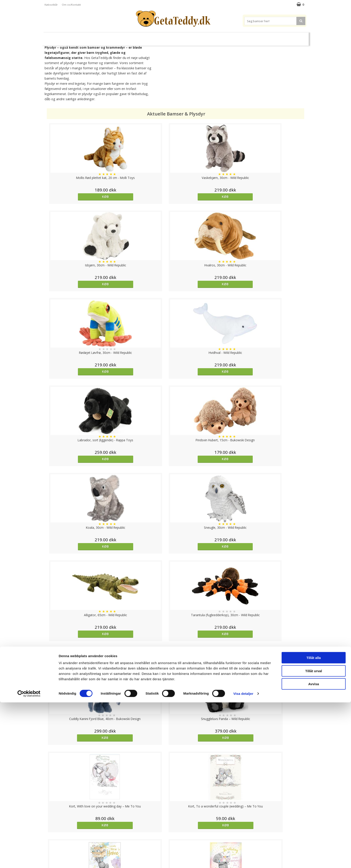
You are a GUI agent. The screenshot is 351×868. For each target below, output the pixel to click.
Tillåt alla (314, 823)
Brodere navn (256, 37)
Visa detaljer (243, 859)
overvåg (77, 665)
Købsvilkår (51, 5)
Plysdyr (115, 37)
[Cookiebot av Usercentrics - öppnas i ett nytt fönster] (29, 859)
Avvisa (314, 850)
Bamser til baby (195, 37)
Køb (78, 197)
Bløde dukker (137, 37)
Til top (175, 810)
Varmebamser (164, 37)
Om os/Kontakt (71, 5)
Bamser (94, 37)
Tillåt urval (314, 836)
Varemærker (227, 37)
